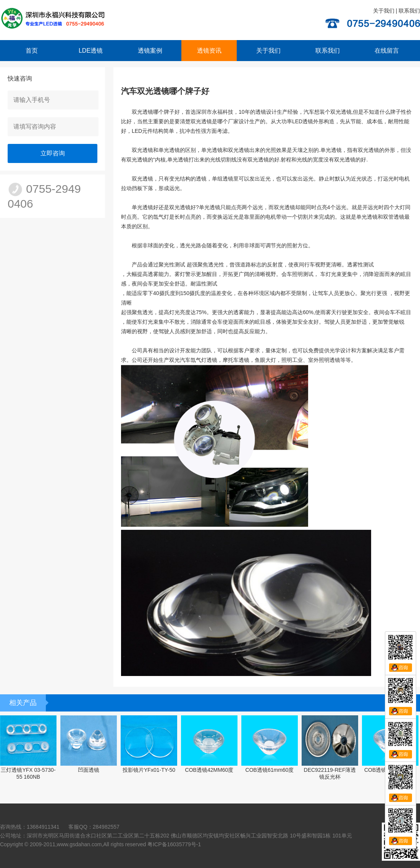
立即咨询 (53, 153)
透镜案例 (150, 51)
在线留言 (387, 51)
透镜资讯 (209, 51)
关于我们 (384, 11)
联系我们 (409, 11)
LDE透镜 (91, 51)
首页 (32, 51)
